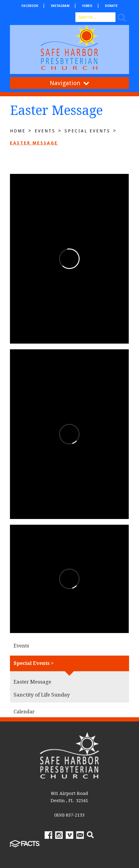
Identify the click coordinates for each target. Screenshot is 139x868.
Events (45, 131)
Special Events (87, 131)
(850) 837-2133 (69, 815)
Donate (111, 6)
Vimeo (87, 6)
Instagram (60, 6)
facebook (30, 6)
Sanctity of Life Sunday (42, 695)
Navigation (69, 83)
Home (18, 131)
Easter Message (34, 143)
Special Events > (34, 663)
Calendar (24, 712)
